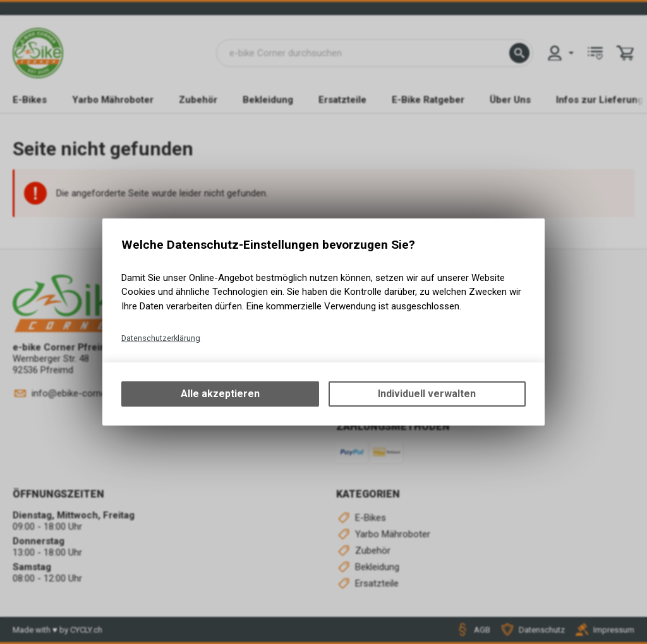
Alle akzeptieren (220, 394)
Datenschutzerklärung (161, 338)
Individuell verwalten (427, 394)
